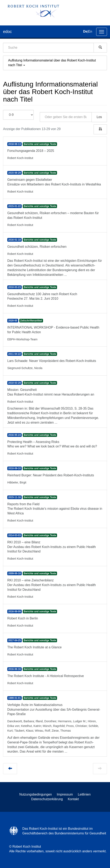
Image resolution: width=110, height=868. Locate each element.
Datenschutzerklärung (47, 799)
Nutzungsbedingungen (36, 794)
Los (99, 117)
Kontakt (73, 799)
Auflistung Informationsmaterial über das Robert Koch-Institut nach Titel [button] (52, 63)
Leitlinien (84, 794)
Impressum (65, 794)
